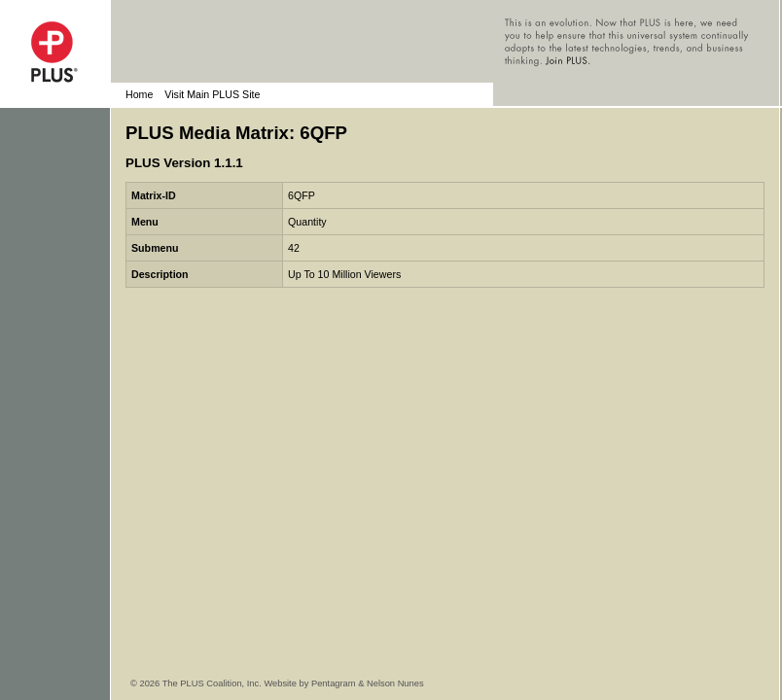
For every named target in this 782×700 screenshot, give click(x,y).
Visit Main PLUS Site (212, 94)
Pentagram (334, 683)
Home (139, 94)
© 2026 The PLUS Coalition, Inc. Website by (221, 683)
